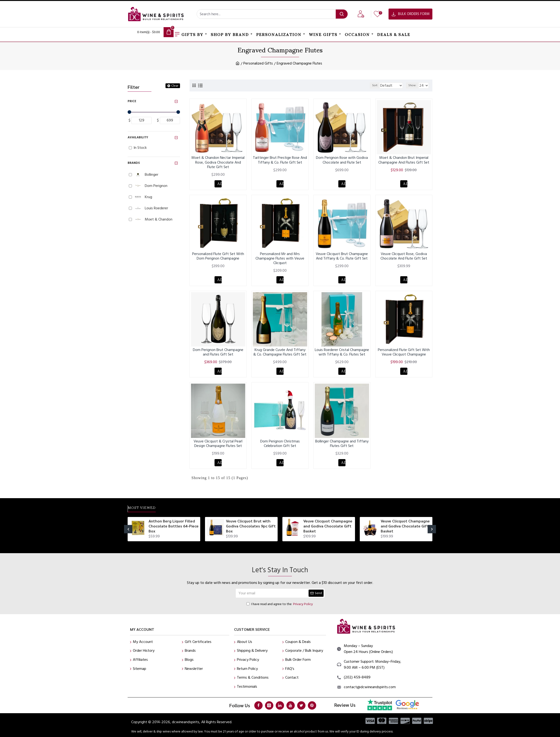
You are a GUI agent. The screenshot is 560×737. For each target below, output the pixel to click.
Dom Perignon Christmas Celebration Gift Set (280, 447)
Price (132, 101)
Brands (134, 163)
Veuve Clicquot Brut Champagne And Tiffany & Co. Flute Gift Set (342, 257)
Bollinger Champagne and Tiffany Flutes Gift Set (342, 447)
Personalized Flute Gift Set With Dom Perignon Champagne (218, 257)
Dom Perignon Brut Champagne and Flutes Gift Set (218, 355)
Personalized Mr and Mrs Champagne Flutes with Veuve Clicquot (280, 260)
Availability (138, 137)
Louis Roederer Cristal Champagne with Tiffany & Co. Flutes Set (342, 355)
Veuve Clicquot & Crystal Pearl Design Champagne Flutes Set (218, 447)
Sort (372, 85)
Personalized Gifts (258, 63)
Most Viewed (147, 508)
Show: (414, 85)
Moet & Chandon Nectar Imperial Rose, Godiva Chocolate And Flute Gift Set (218, 162)
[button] (128, 529)
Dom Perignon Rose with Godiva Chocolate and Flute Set (342, 160)
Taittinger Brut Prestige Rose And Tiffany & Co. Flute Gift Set (280, 160)
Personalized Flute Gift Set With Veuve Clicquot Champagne (404, 355)
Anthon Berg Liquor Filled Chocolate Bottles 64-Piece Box (174, 526)
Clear (175, 86)
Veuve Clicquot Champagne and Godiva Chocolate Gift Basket (328, 526)
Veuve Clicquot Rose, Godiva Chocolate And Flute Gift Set (404, 257)
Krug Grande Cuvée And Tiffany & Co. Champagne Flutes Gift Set (280, 355)
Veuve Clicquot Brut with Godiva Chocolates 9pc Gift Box (251, 526)
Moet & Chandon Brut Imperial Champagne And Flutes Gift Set (404, 160)
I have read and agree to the (280, 604)
